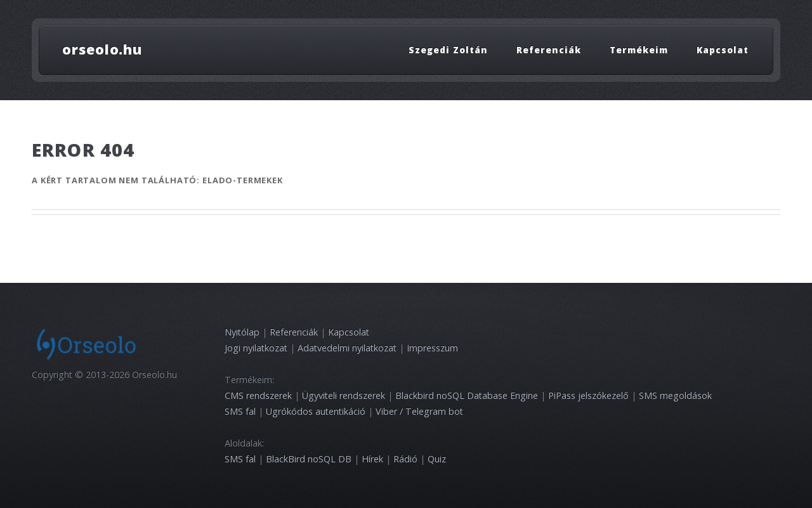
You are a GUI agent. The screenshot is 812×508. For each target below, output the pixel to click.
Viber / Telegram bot (419, 411)
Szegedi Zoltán (448, 49)
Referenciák (549, 49)
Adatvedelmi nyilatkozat (347, 348)
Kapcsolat (723, 49)
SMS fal (240, 411)
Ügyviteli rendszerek (344, 395)
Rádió (405, 459)
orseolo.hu (102, 49)
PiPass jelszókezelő (588, 395)
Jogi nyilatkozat (256, 348)
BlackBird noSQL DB (309, 459)
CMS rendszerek (258, 395)
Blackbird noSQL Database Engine (467, 395)
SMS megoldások (675, 395)
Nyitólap (242, 332)
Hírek (372, 459)
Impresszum (432, 348)
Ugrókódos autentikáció (316, 411)
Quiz (437, 459)
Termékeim (639, 49)
